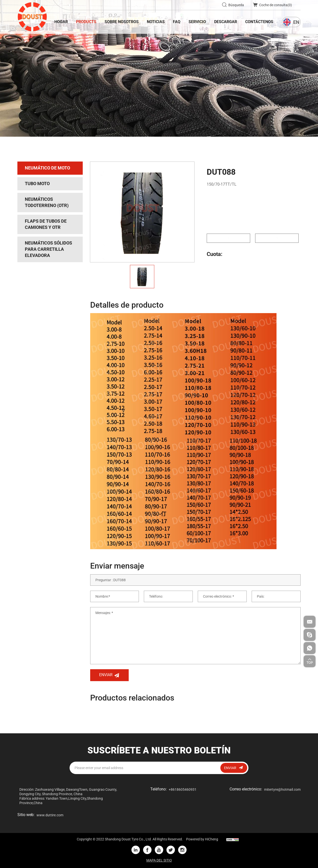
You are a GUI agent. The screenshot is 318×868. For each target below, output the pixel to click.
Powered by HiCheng (202, 839)
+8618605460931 (183, 789)
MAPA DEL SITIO (159, 860)
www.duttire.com (50, 815)
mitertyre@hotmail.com (282, 789)
